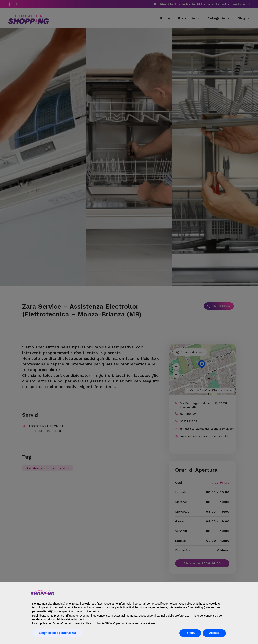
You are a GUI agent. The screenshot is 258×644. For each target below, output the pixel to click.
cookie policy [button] (91, 611)
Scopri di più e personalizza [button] (57, 633)
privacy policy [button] (184, 604)
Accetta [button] (214, 633)
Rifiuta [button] (190, 633)
